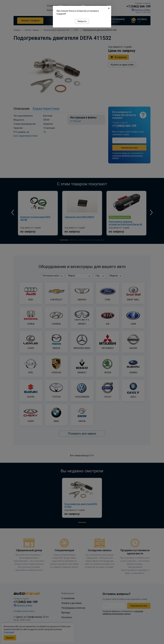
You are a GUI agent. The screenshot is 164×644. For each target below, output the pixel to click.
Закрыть (82, 21)
